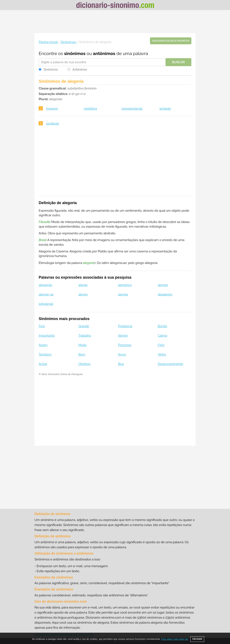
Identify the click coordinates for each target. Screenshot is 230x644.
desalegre (165, 294)
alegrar (163, 285)
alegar (83, 285)
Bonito (162, 326)
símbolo (165, 109)
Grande (84, 326)
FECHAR (197, 639)
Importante (47, 336)
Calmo (162, 336)
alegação (45, 285)
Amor (122, 354)
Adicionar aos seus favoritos (171, 41)
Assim (43, 345)
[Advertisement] (115, 22)
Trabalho (85, 336)
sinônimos (75, 53)
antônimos (104, 53)
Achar (43, 364)
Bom (82, 354)
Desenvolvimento (170, 364)
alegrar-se (46, 294)
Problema (125, 326)
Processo (125, 345)
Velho (162, 354)
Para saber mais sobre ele (175, 639)
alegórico (125, 285)
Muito (82, 345)
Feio (42, 326)
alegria (123, 294)
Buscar (178, 62)
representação (132, 109)
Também (45, 354)
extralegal (46, 304)
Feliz (161, 345)
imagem (52, 109)
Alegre (123, 336)
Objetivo (84, 364)
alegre (83, 294)
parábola (52, 123)
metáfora (90, 109)
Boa (121, 364)
